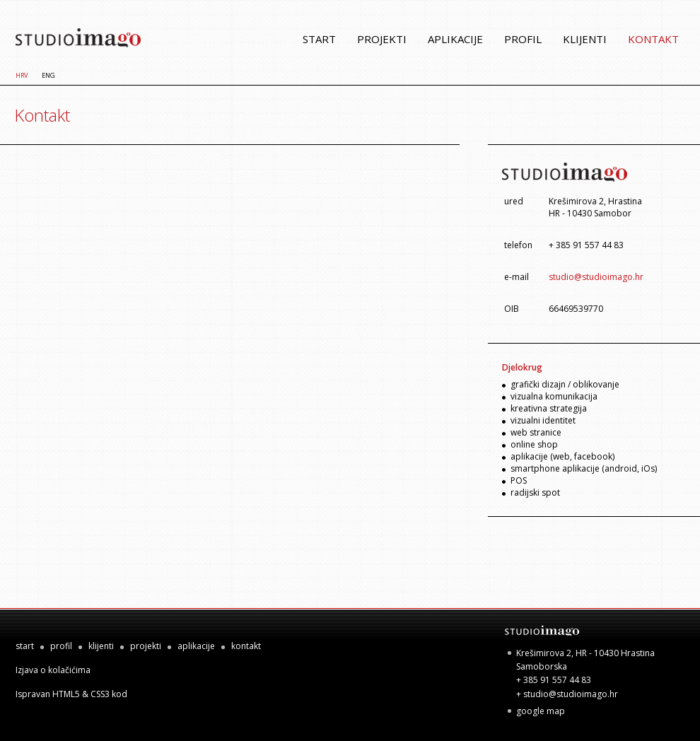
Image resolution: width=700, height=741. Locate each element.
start (319, 39)
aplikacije (455, 39)
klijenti (585, 39)
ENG (48, 75)
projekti (382, 39)
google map (541, 711)
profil (523, 39)
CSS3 (100, 694)
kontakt (653, 39)
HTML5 (66, 694)
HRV (22, 75)
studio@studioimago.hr (596, 277)
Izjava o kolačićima (53, 670)
